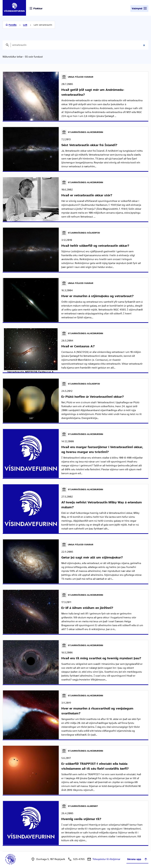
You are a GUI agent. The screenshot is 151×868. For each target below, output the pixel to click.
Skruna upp (137, 855)
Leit (25, 25)
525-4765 (79, 855)
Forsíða (13, 25)
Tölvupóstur (106, 855)
